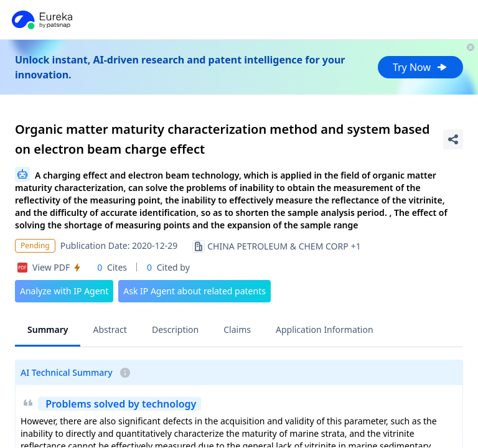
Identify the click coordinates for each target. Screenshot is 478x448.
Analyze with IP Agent (64, 291)
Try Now (420, 67)
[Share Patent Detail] (453, 139)
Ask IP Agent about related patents (194, 291)
